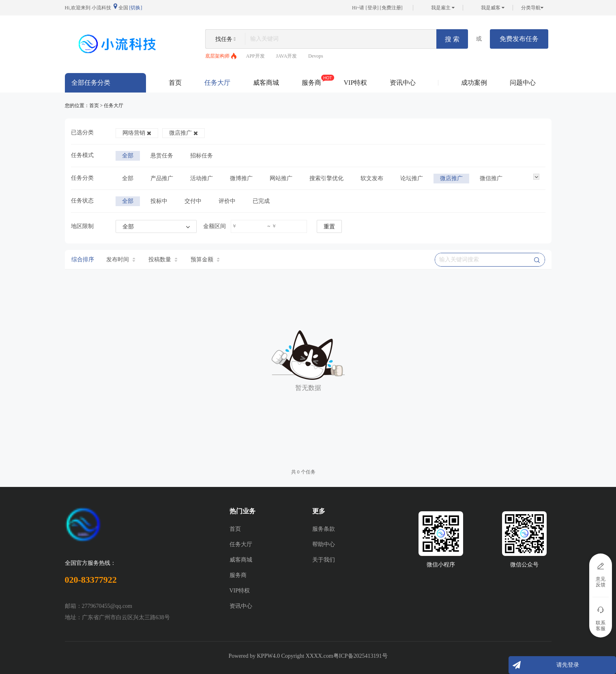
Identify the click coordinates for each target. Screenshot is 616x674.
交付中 (193, 201)
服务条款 (324, 529)
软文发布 (372, 178)
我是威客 (493, 8)
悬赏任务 (162, 156)
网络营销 (137, 133)
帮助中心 (324, 544)
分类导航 (532, 8)
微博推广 (241, 178)
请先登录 (568, 665)
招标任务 (202, 156)
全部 (128, 156)
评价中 (227, 201)
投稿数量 (163, 259)
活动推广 (202, 178)
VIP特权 (356, 83)
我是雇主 (443, 8)
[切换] (136, 8)
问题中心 (523, 83)
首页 (175, 83)
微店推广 (184, 133)
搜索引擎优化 (326, 178)
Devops (316, 56)
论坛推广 (412, 178)
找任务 (224, 39)
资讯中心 (403, 83)
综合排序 (83, 259)
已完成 (261, 201)
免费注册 (391, 8)
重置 (329, 227)
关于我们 (324, 560)
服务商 (311, 80)
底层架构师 (217, 56)
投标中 (159, 201)
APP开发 (255, 56)
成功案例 (474, 83)
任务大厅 (217, 83)
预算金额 (205, 259)
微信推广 (491, 178)
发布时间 (121, 259)
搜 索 (452, 39)
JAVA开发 (287, 56)
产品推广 (162, 178)
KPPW (265, 656)
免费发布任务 (519, 39)
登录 (372, 8)
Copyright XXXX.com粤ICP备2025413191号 (334, 656)
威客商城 (266, 83)
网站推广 (281, 178)
